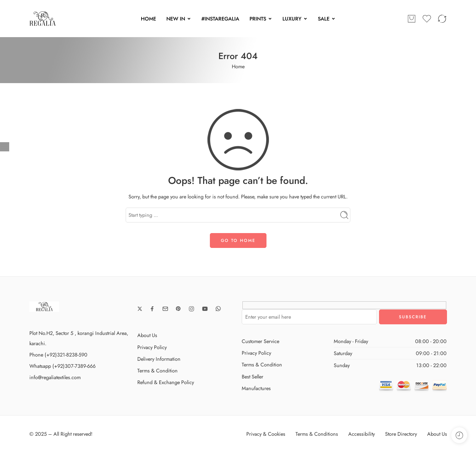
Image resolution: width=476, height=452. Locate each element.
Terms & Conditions (317, 434)
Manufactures (256, 388)
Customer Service (260, 341)
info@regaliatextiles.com (55, 377)
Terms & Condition (157, 370)
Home (238, 66)
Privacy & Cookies (266, 434)
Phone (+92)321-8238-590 (58, 355)
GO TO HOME (238, 241)
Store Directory (401, 434)
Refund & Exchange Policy (166, 382)
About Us (147, 335)
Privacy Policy (152, 347)
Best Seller (253, 376)
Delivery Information (159, 359)
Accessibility (362, 434)
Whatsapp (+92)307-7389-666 (62, 366)
